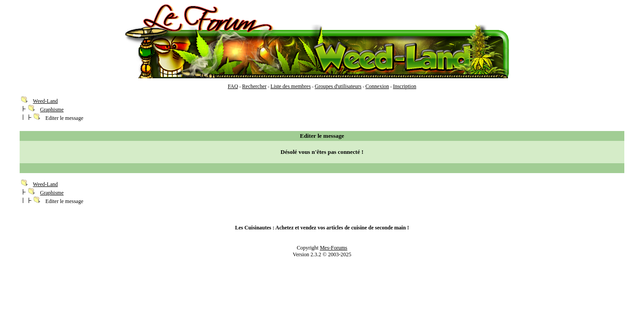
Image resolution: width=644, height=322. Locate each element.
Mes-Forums (333, 248)
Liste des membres (291, 86)
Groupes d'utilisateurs (338, 86)
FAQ (233, 86)
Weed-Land (46, 101)
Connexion (377, 86)
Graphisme (52, 110)
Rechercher (254, 86)
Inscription (405, 86)
